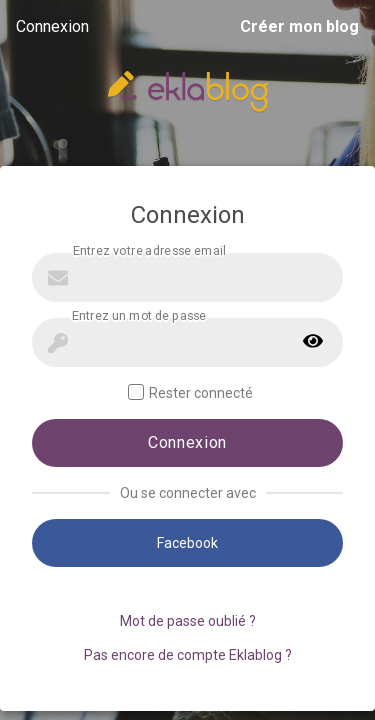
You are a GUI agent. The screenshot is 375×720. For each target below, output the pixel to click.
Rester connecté (190, 392)
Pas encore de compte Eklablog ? (188, 655)
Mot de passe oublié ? (188, 621)
